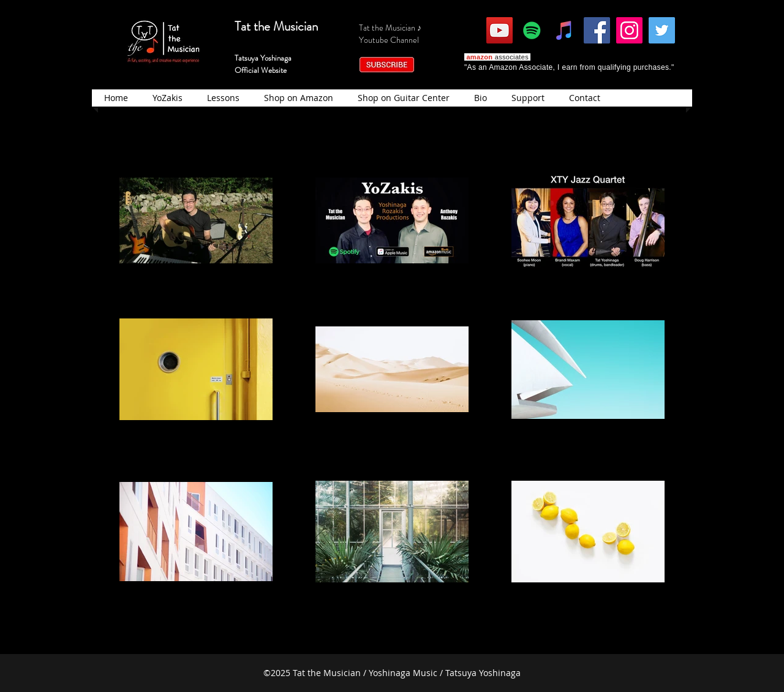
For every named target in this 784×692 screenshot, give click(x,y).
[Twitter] (662, 30)
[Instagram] (629, 30)
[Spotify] (532, 30)
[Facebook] (597, 30)
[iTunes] (564, 30)
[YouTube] (499, 30)
